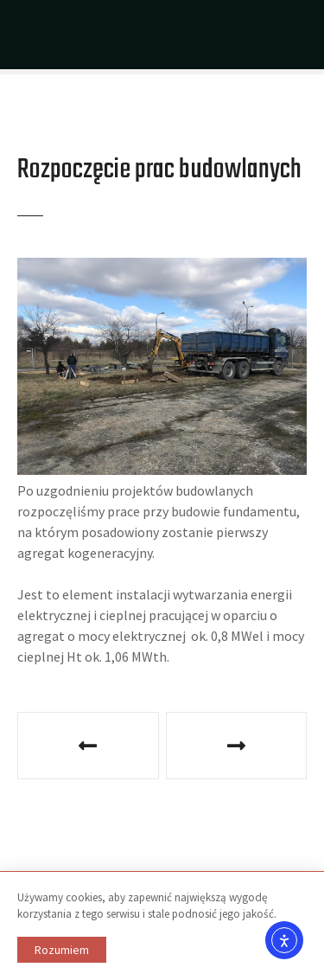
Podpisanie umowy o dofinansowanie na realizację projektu (88, 746)
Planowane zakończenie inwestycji (237, 746)
